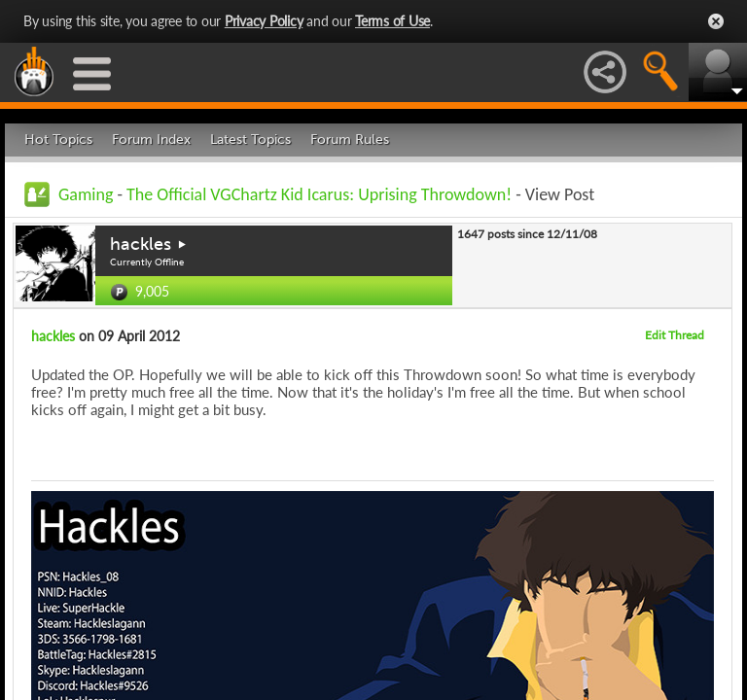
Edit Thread (675, 335)
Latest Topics (250, 140)
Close (716, 21)
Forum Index (151, 140)
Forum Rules (350, 140)
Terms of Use (392, 21)
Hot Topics (58, 140)
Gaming (86, 194)
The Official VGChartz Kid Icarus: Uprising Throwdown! (319, 194)
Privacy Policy (264, 21)
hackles (141, 244)
